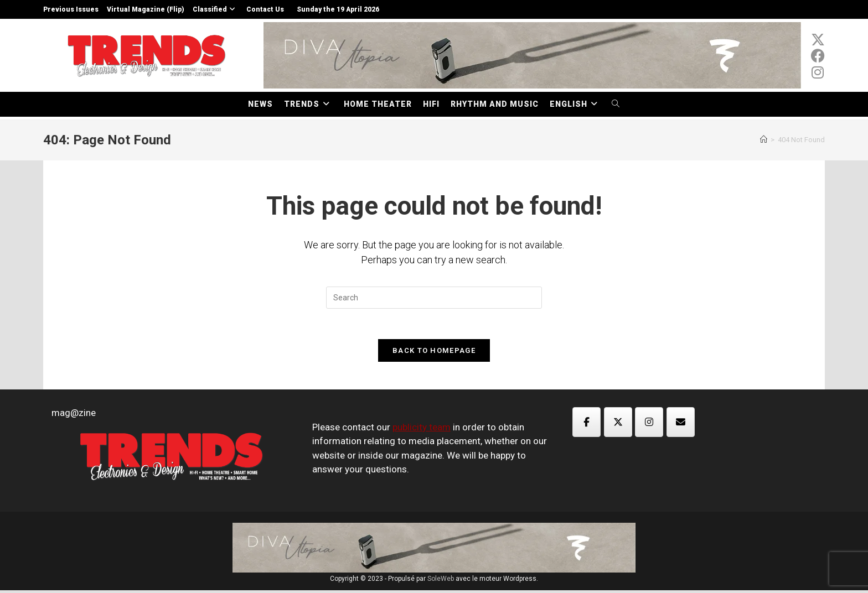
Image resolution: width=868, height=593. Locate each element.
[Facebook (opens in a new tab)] (818, 56)
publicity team (422, 430)
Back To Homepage (434, 353)
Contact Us (265, 9)
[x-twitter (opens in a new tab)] (818, 40)
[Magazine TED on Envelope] (681, 425)
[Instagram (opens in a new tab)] (818, 72)
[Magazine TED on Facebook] (587, 425)
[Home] (764, 140)
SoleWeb (441, 581)
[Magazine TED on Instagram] (649, 425)
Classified (215, 9)
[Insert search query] (434, 298)
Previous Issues (71, 9)
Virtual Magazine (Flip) (146, 9)
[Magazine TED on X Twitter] (618, 425)
